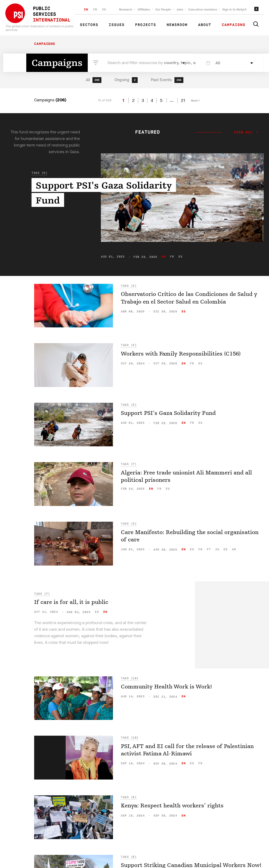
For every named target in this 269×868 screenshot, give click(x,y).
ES (104, 9)
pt (209, 549)
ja (217, 549)
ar (234, 549)
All (94, 80)
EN (86, 9)
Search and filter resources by (144, 63)
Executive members (203, 9)
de (226, 549)
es (180, 257)
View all (243, 133)
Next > (196, 101)
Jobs (180, 9)
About (205, 25)
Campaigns (234, 25)
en (164, 257)
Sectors (89, 25)
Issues (117, 25)
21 (183, 101)
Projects (146, 25)
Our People (163, 9)
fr (172, 257)
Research (126, 9)
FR (95, 9)
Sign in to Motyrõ (234, 9)
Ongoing (126, 80)
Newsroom (177, 25)
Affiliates (144, 9)
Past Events (167, 80)
